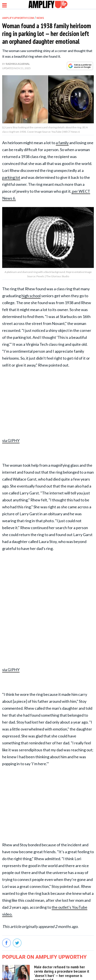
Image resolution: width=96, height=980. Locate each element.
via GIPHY (11, 440)
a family (62, 143)
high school (31, 296)
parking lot (11, 177)
